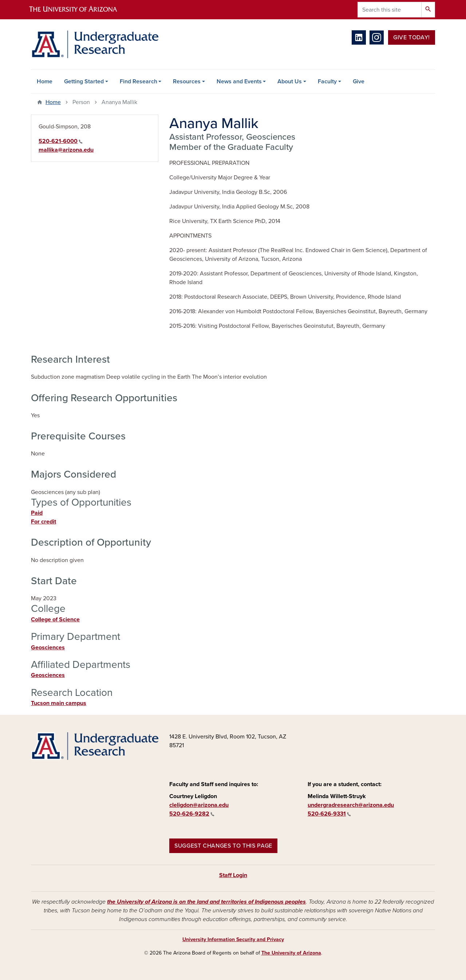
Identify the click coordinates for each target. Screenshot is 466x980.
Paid (37, 513)
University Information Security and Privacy (233, 939)
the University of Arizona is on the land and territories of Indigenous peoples (206, 902)
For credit (44, 522)
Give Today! (412, 37)
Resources (187, 81)
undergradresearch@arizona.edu (351, 805)
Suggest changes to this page (223, 846)
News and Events (239, 81)
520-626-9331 (329, 814)
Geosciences (48, 648)
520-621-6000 (61, 141)
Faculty (327, 81)
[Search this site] (390, 10)
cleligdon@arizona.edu (199, 805)
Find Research (139, 81)
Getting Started (84, 81)
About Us (290, 81)
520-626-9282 (192, 814)
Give (359, 81)
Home (45, 81)
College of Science (55, 620)
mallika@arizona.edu (66, 150)
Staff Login (233, 875)
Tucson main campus (59, 703)
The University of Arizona (291, 953)
